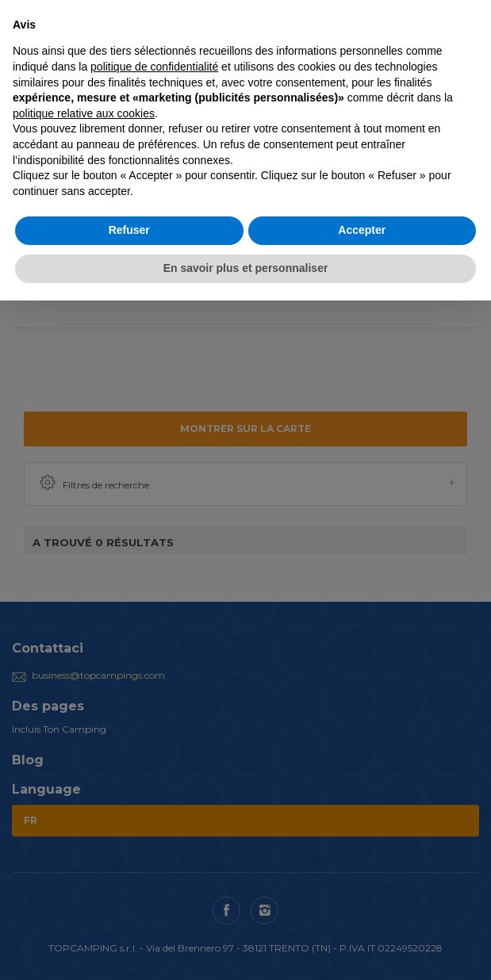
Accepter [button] (362, 230)
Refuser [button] (129, 230)
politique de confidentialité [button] (154, 67)
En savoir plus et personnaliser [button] (246, 268)
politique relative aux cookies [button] (84, 113)
